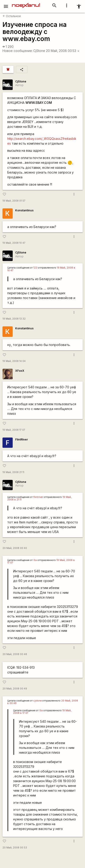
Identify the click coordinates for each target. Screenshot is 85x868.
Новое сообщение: (18, 51)
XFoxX (20, 371)
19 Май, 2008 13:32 (14, 319)
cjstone (38, 701)
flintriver (38, 497)
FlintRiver (22, 439)
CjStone (39, 51)
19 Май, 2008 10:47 (14, 243)
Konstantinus (24, 210)
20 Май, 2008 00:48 (15, 654)
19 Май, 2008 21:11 (13, 472)
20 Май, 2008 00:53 (63, 51)
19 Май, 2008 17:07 (14, 430)
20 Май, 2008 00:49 (15, 689)
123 (35, 268)
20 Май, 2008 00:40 (15, 548)
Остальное (12, 16)
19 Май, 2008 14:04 (14, 361)
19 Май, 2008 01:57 (14, 201)
